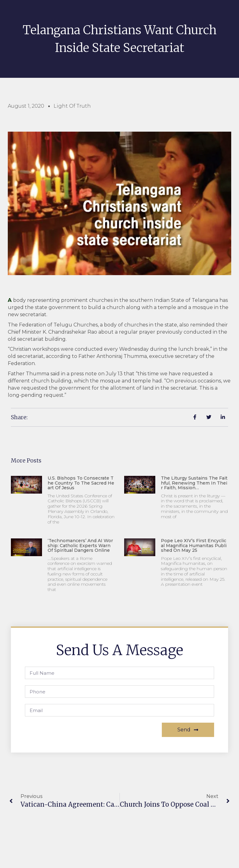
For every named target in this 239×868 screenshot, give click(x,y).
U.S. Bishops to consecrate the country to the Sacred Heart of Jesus (81, 483)
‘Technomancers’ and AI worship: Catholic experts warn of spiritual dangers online (80, 545)
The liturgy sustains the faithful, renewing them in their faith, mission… (194, 483)
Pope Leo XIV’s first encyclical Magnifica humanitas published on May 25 (194, 545)
